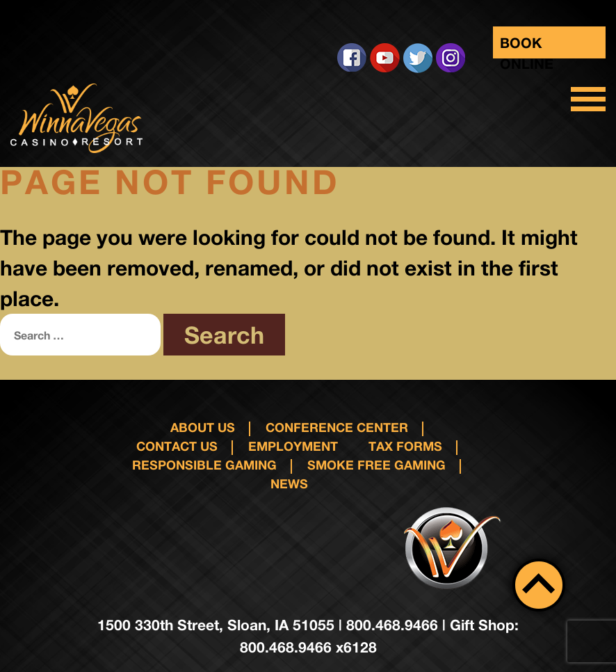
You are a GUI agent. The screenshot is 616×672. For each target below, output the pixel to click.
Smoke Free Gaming (376, 465)
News (289, 483)
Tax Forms (405, 446)
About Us (203, 427)
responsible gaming (204, 465)
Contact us (177, 446)
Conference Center (337, 427)
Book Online (527, 46)
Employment (293, 446)
